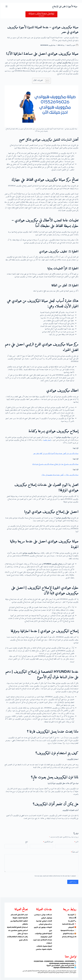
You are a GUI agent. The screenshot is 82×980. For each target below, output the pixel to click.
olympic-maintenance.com (63, 967)
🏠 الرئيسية (72, 915)
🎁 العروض (72, 927)
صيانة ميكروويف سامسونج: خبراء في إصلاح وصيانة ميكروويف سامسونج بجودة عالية (55, 464)
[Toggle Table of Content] (46, 81)
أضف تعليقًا (74, 852)
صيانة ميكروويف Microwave (47, 45)
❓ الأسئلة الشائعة (69, 924)
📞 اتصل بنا (72, 921)
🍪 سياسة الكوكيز (69, 933)
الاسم (76, 842)
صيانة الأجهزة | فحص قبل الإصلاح (64, 6)
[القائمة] (6, 6)
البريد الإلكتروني (48, 842)
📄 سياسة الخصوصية (68, 930)
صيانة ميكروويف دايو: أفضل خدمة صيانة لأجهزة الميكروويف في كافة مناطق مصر (55, 454)
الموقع (26, 842)
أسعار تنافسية (47, 440)
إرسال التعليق (72, 882)
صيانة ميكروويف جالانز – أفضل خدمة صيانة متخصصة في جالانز (59, 475)
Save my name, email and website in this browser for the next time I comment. (55, 876)
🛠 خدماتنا (72, 918)
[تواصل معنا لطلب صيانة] (41, 14)
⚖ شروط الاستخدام (69, 937)
